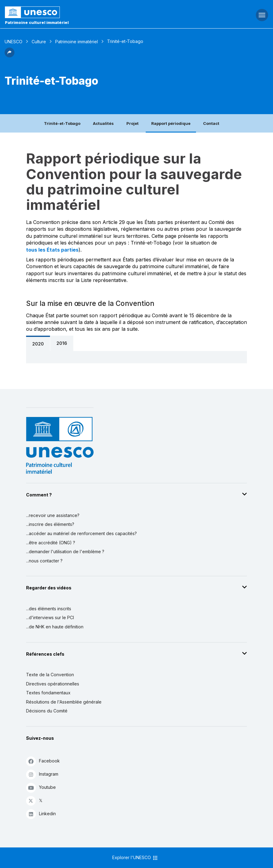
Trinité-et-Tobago (62, 123)
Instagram (42, 774)
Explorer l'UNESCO (135, 858)
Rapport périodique (171, 123)
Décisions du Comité (47, 711)
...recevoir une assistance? (53, 515)
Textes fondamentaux (48, 693)
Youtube (41, 787)
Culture (39, 42)
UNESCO (13, 42)
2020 (38, 344)
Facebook (43, 761)
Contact (211, 123)
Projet (133, 123)
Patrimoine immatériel (77, 42)
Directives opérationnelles (53, 684)
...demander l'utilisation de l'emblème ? (65, 552)
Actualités (103, 123)
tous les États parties (52, 250)
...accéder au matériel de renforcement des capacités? (81, 533)
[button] (10, 56)
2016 (62, 343)
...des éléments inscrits (49, 609)
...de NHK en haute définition (55, 627)
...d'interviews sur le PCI (50, 617)
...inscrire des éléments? (50, 524)
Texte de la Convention (50, 675)
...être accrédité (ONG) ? (51, 543)
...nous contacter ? (44, 561)
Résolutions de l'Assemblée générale (64, 702)
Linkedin (41, 814)
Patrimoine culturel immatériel (37, 22)
